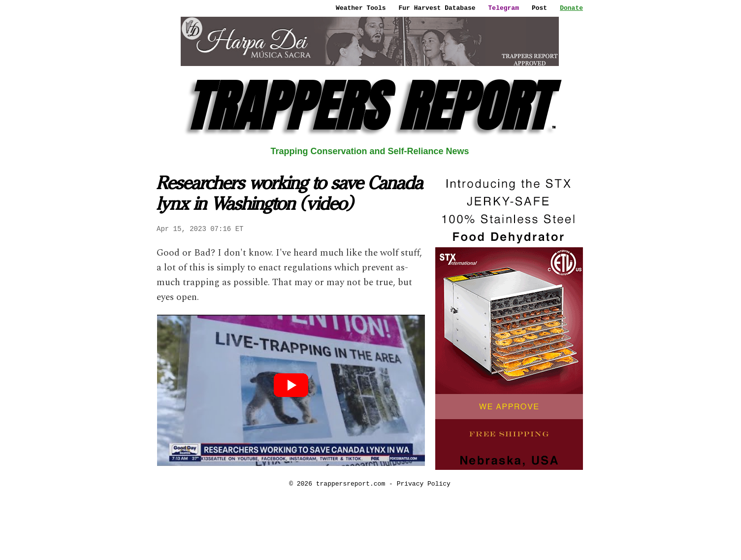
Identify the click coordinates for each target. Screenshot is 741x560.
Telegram (504, 8)
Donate (571, 8)
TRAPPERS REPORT (370, 106)
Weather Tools (361, 8)
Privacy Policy (424, 484)
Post (539, 8)
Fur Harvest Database (437, 8)
